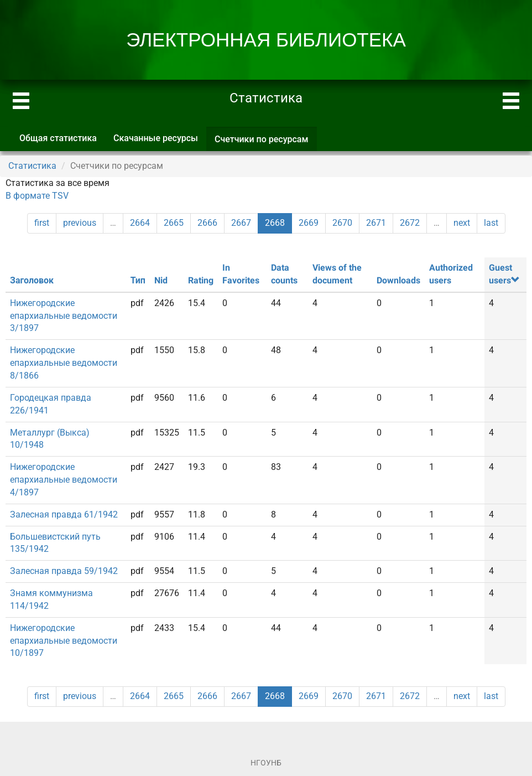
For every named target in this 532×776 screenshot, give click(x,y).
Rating (201, 280)
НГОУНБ (266, 763)
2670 (342, 223)
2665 (174, 223)
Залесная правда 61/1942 (64, 514)
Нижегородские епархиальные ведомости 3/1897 (64, 316)
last (491, 223)
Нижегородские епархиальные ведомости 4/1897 (64, 480)
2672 (410, 223)
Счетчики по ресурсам (266, 143)
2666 (207, 223)
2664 (140, 223)
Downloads (398, 280)
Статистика (32, 166)
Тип (138, 280)
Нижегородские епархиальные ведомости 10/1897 (64, 641)
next (462, 223)
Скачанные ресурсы (156, 138)
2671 (376, 223)
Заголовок (32, 280)
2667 (241, 223)
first (42, 223)
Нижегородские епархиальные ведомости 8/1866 (64, 363)
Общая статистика (58, 138)
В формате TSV (37, 196)
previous (80, 223)
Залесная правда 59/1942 (64, 571)
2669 (309, 223)
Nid (161, 280)
